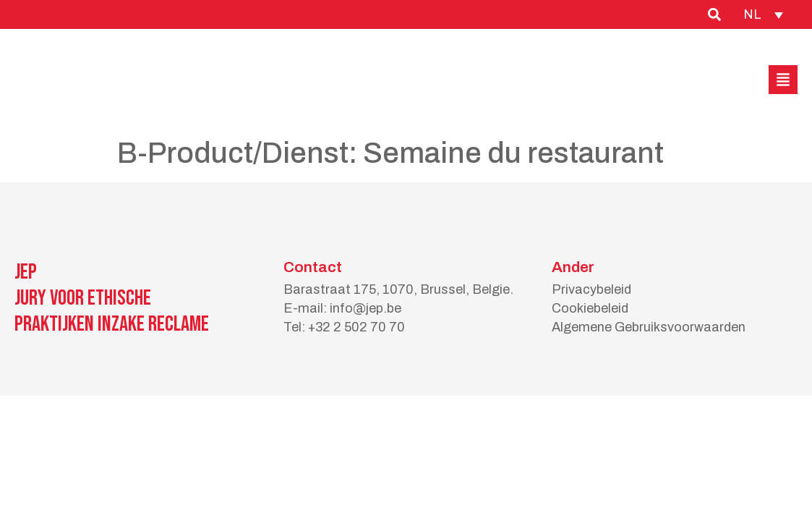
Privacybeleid (591, 289)
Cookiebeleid (590, 308)
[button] (783, 80)
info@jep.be (366, 308)
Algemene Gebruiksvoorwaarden (649, 327)
